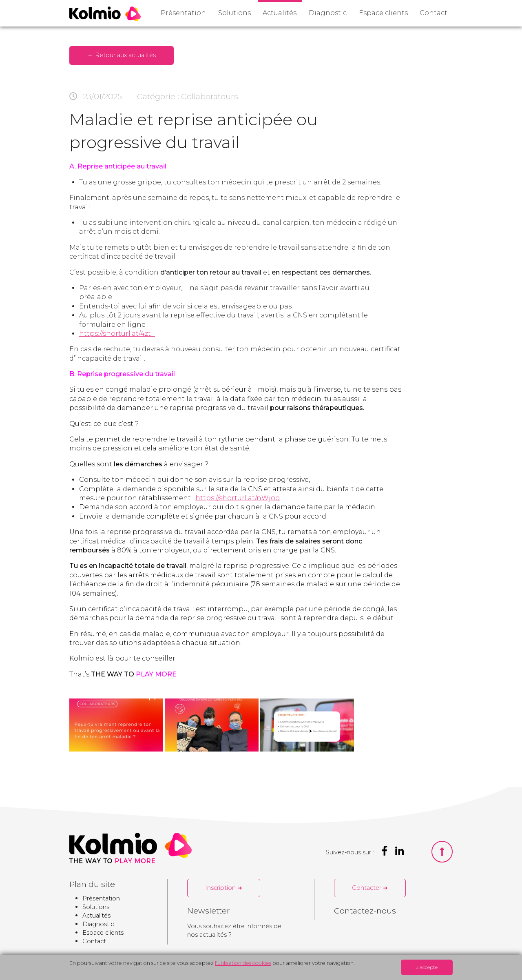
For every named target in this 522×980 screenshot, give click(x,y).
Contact (434, 13)
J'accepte (427, 967)
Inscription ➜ (224, 888)
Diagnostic (328, 13)
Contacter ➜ (370, 888)
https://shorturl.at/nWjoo (238, 498)
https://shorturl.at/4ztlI (117, 334)
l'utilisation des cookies (243, 963)
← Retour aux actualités (121, 55)
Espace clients (383, 13)
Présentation (183, 13)
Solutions (234, 13)
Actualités (280, 13)
